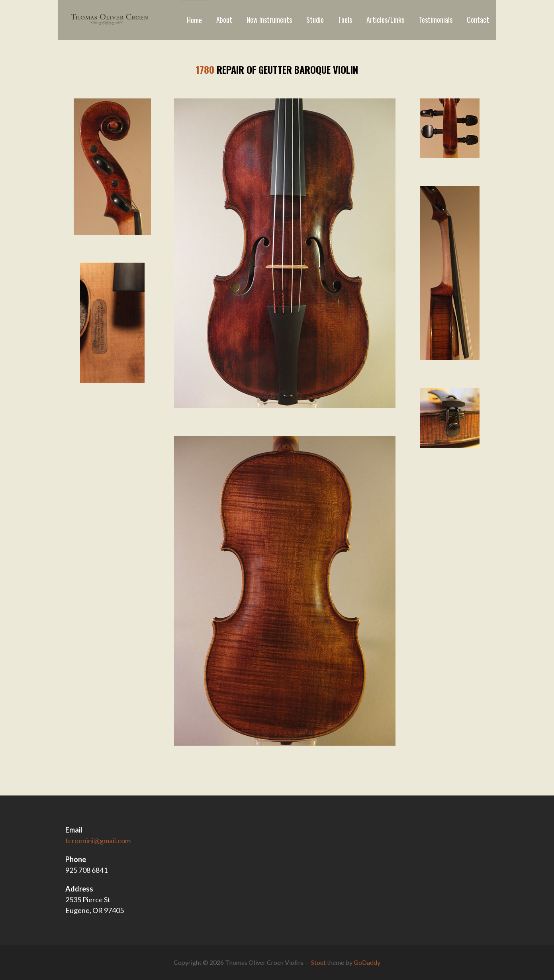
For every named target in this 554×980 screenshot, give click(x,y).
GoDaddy (367, 962)
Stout (318, 962)
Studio (315, 20)
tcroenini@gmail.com (98, 841)
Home (194, 20)
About (224, 20)
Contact (478, 20)
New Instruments (269, 20)
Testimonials (436, 20)
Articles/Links (385, 20)
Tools (345, 20)
